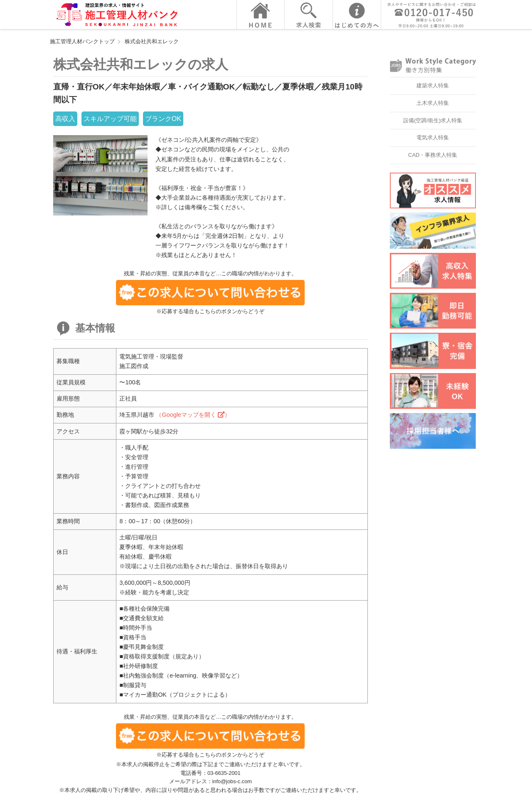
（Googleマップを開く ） (193, 415)
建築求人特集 (433, 85)
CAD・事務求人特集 (433, 155)
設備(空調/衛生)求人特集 (433, 120)
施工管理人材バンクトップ (82, 41)
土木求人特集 (433, 103)
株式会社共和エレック (152, 41)
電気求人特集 (433, 137)
